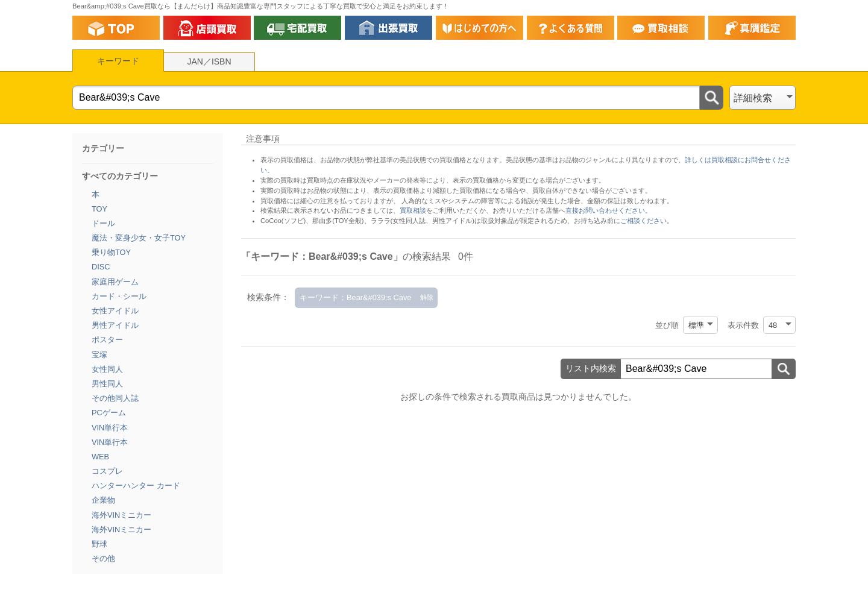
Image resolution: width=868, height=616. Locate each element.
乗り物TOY (111, 252)
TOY (99, 209)
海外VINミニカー (121, 515)
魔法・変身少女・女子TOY (139, 238)
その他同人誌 (115, 398)
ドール (103, 223)
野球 (99, 544)
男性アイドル (115, 325)
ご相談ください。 (647, 221)
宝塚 (99, 355)
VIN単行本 (110, 428)
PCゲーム (109, 413)
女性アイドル (115, 311)
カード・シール (119, 296)
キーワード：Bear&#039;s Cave (355, 297)
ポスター (107, 340)
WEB (100, 457)
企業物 (103, 500)
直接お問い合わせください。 (609, 210)
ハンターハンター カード (136, 486)
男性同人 (107, 384)
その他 (103, 558)
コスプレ (107, 471)
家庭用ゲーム (115, 282)
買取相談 (413, 210)
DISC (101, 267)
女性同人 (107, 369)
